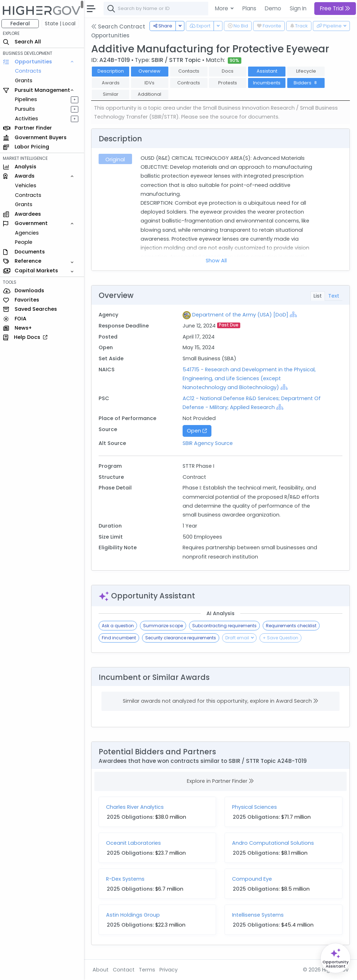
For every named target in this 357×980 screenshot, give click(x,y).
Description (112, 71)
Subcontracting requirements (226, 626)
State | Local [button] (62, 23)
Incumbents (269, 83)
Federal (22, 23)
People (25, 242)
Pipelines (27, 99)
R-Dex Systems (127, 879)
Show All (217, 261)
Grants (25, 80)
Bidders (307, 83)
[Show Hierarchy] (294, 314)
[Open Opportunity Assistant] (335, 958)
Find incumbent (120, 638)
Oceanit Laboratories (135, 843)
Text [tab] (334, 296)
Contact (125, 970)
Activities (28, 119)
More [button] (222, 8)
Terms (148, 970)
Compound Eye (253, 879)
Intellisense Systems (259, 915)
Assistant (268, 71)
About (102, 970)
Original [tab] (117, 159)
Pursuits (26, 109)
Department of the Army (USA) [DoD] (241, 315)
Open (198, 431)
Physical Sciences (256, 807)
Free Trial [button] (335, 8)
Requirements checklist (293, 626)
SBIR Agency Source (209, 443)
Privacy (170, 970)
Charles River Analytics (136, 807)
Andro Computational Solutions (274, 843)
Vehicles (27, 185)
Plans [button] (249, 8)
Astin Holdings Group (134, 915)
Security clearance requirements (182, 638)
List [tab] (318, 296)
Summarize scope (164, 626)
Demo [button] (273, 8)
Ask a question (119, 626)
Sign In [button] (298, 8)
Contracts (30, 71)
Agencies (28, 233)
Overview (151, 71)
